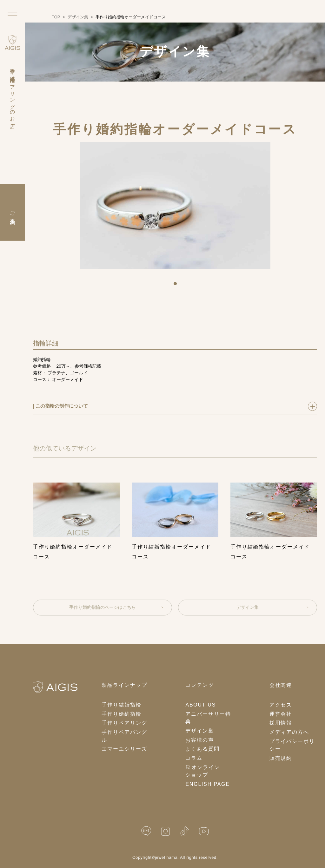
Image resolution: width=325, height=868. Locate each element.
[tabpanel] (175, 206)
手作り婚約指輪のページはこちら (116, 607)
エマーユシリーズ (124, 749)
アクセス (281, 705)
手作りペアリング (124, 723)
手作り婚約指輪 (121, 714)
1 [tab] (177, 286)
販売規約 (281, 758)
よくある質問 (202, 749)
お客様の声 (200, 740)
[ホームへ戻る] (55, 687)
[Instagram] (166, 831)
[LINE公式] (146, 831)
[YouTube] (204, 831)
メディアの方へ (289, 732)
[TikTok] (185, 831)
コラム (194, 758)
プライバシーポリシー (292, 745)
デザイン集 (272, 607)
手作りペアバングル (124, 736)
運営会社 (281, 714)
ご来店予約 (13, 213)
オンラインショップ (202, 771)
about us (201, 705)
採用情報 (281, 723)
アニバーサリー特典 (208, 718)
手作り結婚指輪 (121, 705)
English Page (207, 784)
